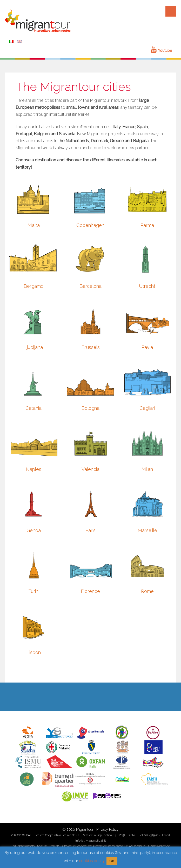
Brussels (90, 347)
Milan (147, 469)
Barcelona (90, 286)
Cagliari (147, 408)
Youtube (161, 51)
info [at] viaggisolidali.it (91, 841)
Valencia (90, 469)
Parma (147, 225)
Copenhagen (90, 225)
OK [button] (112, 861)
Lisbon (34, 652)
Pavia (147, 347)
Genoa (34, 530)
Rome (147, 591)
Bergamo (34, 286)
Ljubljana (33, 347)
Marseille (147, 530)
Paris (90, 530)
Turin (33, 591)
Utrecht (147, 286)
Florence (90, 591)
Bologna (90, 408)
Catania (33, 408)
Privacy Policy (108, 829)
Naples (33, 469)
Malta (34, 225)
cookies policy (92, 861)
